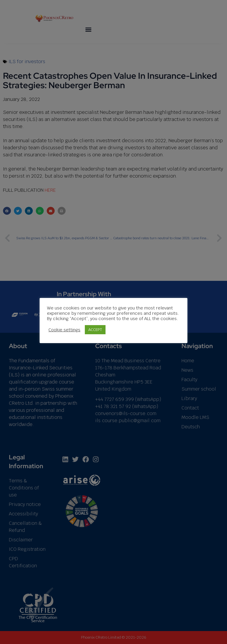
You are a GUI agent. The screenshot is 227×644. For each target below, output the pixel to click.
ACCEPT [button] (95, 330)
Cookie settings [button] (64, 330)
